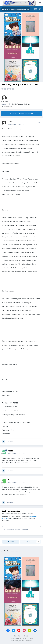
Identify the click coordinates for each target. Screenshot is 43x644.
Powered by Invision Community (22, 641)
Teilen (11, 542)
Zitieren (10, 442)
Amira (10, 451)
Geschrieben (17, 124)
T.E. (10, 480)
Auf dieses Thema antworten (22, 114)
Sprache (18, 636)
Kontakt (27, 636)
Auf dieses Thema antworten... (17, 530)
